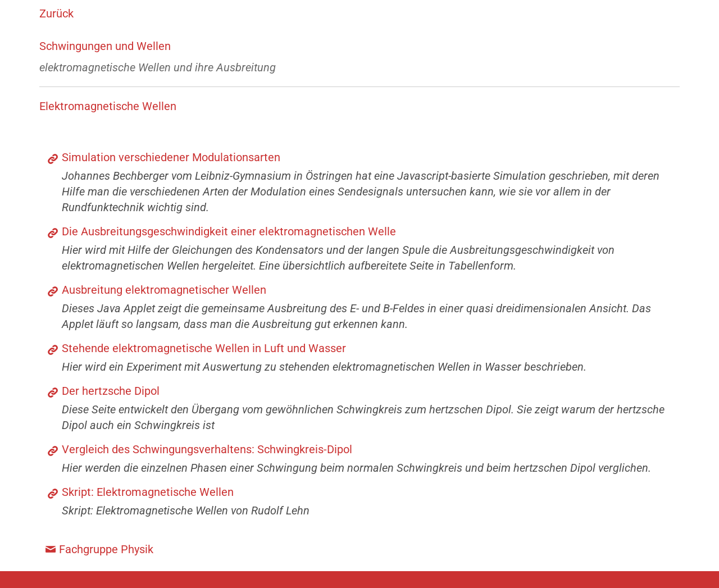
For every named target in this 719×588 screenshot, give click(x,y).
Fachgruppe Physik (106, 549)
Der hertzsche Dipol (111, 391)
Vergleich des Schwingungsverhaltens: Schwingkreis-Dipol (207, 449)
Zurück (56, 13)
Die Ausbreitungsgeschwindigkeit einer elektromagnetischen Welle (229, 231)
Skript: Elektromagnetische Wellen (148, 492)
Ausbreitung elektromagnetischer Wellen (164, 290)
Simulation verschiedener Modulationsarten (171, 157)
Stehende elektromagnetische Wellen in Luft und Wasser (204, 348)
